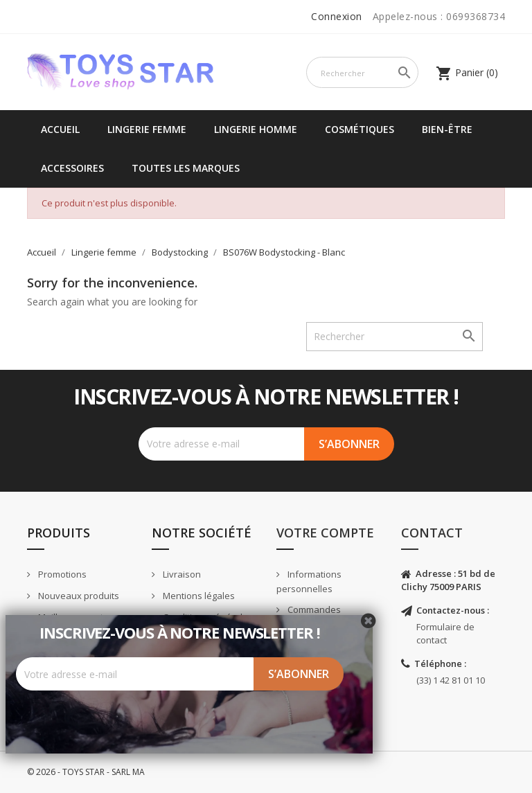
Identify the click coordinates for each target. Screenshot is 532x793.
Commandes (313, 609)
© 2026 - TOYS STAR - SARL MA (86, 772)
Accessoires (72, 168)
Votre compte (325, 533)
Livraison (181, 574)
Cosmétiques (360, 129)
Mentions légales (198, 596)
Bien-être (447, 129)
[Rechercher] (362, 72)
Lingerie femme (147, 129)
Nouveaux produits (78, 596)
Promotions (61, 574)
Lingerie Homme (256, 129)
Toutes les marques (186, 168)
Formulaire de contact (445, 633)
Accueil (60, 129)
